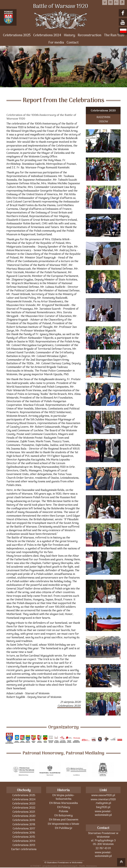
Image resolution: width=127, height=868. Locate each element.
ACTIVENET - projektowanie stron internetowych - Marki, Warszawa (63, 866)
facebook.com (123, 13)
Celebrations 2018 (24, 824)
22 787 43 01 (103, 848)
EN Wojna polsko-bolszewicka (63, 797)
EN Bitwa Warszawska (64, 803)
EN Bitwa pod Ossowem (64, 820)
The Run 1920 (114, 35)
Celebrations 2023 (24, 804)
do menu (110, 2)
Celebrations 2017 (24, 829)
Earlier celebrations (24, 849)
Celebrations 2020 (103, 111)
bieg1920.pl (103, 807)
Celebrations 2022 (24, 808)
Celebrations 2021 (24, 812)
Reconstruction (90, 35)
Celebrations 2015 (24, 837)
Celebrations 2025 (17, 35)
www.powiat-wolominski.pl (103, 813)
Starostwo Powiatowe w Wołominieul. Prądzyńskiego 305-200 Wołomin (103, 839)
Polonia (63, 811)
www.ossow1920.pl (103, 795)
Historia (63, 790)
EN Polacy (64, 807)
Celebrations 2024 (47, 35)
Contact (73, 43)
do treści (105, 2)
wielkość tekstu (116, 2)
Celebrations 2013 (24, 845)
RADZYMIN (103, 117)
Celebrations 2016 (24, 833)
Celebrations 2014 (24, 841)
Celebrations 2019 (24, 820)
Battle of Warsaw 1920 (63, 7)
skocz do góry (121, 863)
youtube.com (123, 22)
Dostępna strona (122, 2)
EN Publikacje (64, 828)
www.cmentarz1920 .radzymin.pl (103, 801)
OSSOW (104, 121)
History (69, 35)
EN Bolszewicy (63, 815)
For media (56, 43)
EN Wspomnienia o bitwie (63, 824)
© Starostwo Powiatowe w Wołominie (63, 862)
